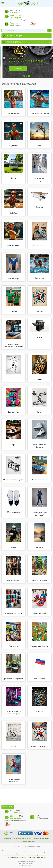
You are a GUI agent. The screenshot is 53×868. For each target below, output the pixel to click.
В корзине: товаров (15, 36)
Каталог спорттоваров (15, 42)
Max (11, 18)
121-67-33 (17, 16)
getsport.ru (16, 25)
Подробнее (15, 68)
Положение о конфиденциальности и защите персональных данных (26, 857)
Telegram (17, 18)
